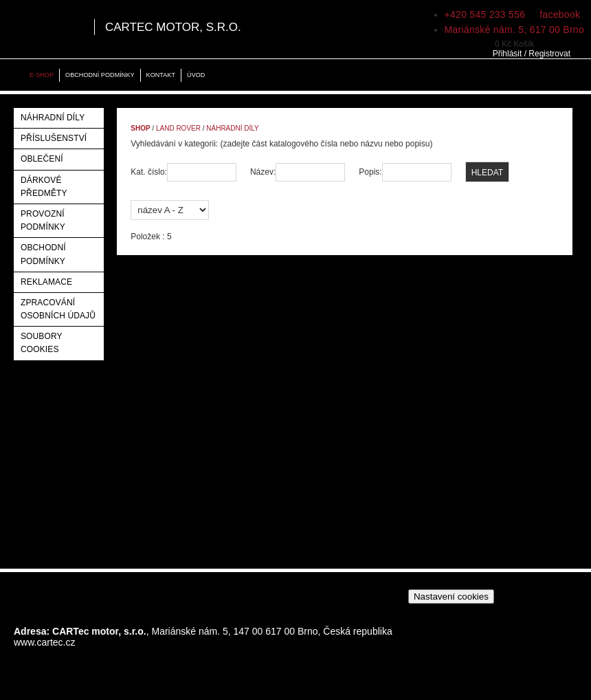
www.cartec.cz (44, 642)
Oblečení (42, 159)
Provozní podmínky (43, 220)
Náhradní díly (53, 118)
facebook (558, 14)
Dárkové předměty (44, 187)
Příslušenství (54, 138)
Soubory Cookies (41, 343)
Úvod (196, 75)
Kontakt (161, 75)
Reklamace (46, 282)
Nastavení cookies (451, 597)
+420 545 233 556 (485, 14)
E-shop (42, 75)
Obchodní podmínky (100, 75)
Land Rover (178, 128)
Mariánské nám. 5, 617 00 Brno (514, 30)
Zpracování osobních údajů (58, 309)
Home (14, 75)
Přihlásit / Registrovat (532, 54)
